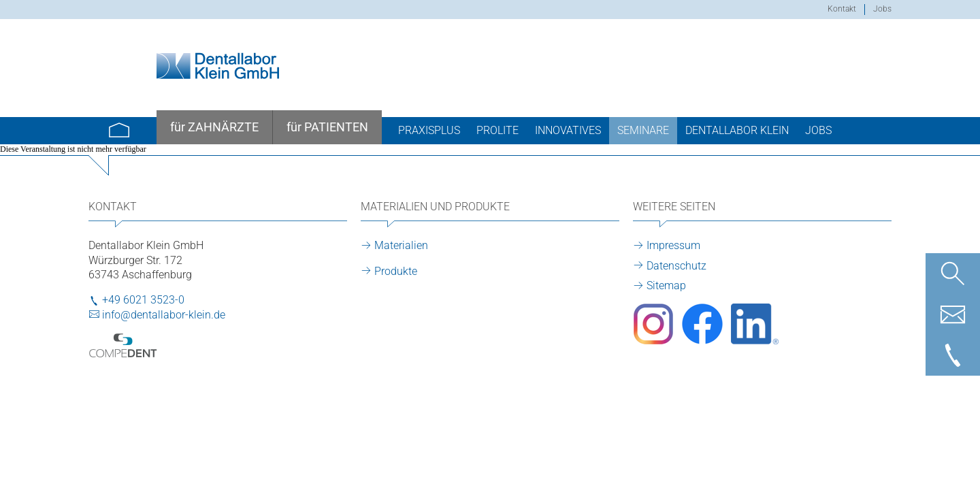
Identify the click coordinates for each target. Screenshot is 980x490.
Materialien (401, 245)
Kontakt (842, 9)
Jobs (882, 9)
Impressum (673, 245)
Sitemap (666, 285)
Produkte (396, 271)
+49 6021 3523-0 (143, 300)
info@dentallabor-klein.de (164, 315)
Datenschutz (676, 266)
